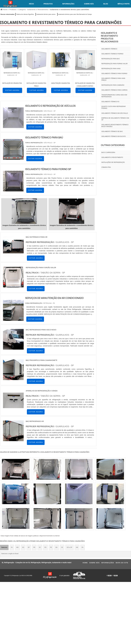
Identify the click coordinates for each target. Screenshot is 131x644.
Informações (68, 4)
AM (77, 547)
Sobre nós (89, 4)
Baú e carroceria (108, 152)
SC (40, 547)
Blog (106, 4)
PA (83, 547)
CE (62, 547)
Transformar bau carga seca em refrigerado (114, 96)
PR (34, 547)
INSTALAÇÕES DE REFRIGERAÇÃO (113, 162)
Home (85, 563)
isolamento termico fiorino (112, 54)
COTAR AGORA (12, 90)
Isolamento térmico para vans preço (113, 79)
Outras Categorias (113, 145)
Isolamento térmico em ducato (114, 136)
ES (23, 547)
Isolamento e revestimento (112, 157)
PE (51, 547)
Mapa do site (122, 563)
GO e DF (69, 547)
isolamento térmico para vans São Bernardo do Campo (75, 14)
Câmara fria (106, 167)
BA (57, 547)
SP (29, 547)
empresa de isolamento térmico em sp (115, 119)
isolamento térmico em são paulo (115, 113)
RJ (12, 547)
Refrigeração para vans (111, 69)
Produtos (48, 4)
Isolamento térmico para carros (46, 14)
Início (31, 4)
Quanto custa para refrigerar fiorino (114, 107)
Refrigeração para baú (111, 59)
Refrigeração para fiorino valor (115, 64)
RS (45, 547)
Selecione (4, 547)
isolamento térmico (109, 49)
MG (17, 547)
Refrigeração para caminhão (113, 85)
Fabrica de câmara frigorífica (25, 14)
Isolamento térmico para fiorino (114, 74)
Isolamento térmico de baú (112, 131)
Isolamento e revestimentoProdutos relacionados (110, 37)
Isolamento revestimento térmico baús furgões (115, 126)
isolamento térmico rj (110, 102)
